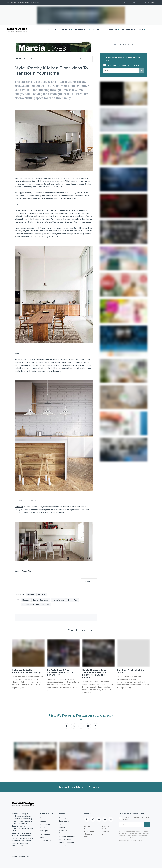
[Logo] (18, 30)
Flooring (31, 594)
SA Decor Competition (68, 836)
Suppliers (52, 30)
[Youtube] (134, 3)
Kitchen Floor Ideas (41, 600)
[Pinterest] (139, 3)
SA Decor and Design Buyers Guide (36, 605)
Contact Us (63, 824)
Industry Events (65, 839)
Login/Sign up (45, 841)
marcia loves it (58, 600)
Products (66, 30)
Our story (12, 2)
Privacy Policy (64, 846)
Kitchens (18, 59)
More (143, 30)
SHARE (84, 59)
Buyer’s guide (64, 821)
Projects (97, 30)
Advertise (35, 2)
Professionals (82, 30)
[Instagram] (130, 3)
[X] (125, 3)
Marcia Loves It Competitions (65, 832)
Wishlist (148, 2)
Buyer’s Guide (24, 2)
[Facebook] (121, 3)
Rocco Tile (33, 501)
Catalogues (112, 30)
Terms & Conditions (67, 843)
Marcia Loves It (129, 30)
